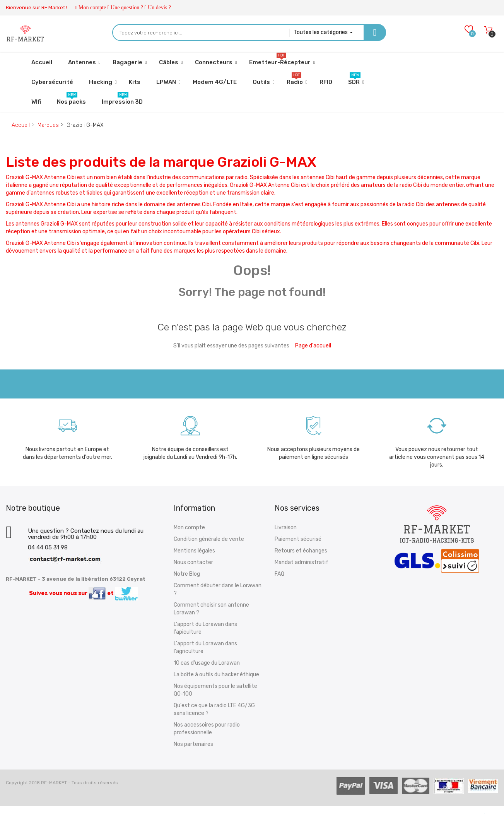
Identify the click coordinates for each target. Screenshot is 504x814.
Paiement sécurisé (298, 539)
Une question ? (127, 8)
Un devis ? (159, 8)
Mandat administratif (302, 562)
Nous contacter (193, 562)
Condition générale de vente (209, 539)
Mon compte (92, 8)
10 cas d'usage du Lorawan (207, 663)
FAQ (279, 574)
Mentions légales (194, 551)
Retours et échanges (301, 551)
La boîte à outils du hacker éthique (216, 675)
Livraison (286, 528)
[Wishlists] (469, 30)
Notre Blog (187, 574)
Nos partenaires (193, 744)
